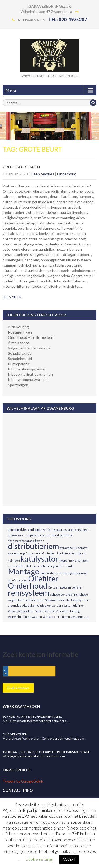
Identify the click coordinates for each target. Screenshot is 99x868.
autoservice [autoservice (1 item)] (16, 535)
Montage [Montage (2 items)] (23, 571)
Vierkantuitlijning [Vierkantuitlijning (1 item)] (68, 611)
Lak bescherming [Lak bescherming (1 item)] (43, 566)
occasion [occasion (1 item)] (22, 580)
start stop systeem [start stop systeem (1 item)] (78, 600)
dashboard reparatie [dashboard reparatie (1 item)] (59, 535)
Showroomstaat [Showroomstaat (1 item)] (55, 600)
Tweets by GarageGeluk (23, 781)
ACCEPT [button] (69, 859)
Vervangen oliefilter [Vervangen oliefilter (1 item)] (21, 611)
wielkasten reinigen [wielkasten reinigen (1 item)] (56, 617)
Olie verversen (15, 734)
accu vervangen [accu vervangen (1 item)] (79, 530)
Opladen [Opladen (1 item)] (54, 587)
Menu (11, 90)
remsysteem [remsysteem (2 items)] (29, 593)
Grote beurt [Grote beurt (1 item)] (34, 553)
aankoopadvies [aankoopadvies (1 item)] (18, 530)
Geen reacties (42, 174)
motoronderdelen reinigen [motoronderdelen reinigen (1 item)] (58, 573)
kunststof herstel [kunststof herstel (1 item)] (19, 566)
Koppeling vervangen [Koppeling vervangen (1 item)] (74, 560)
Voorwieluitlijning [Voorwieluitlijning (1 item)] (20, 617)
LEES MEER (12, 297)
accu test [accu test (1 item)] (62, 530)
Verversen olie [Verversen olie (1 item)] (45, 611)
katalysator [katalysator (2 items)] (40, 559)
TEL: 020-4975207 (68, 19)
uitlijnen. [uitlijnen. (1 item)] (79, 606)
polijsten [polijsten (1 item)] (77, 587)
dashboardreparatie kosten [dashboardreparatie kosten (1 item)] (26, 541)
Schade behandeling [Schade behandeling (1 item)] (64, 594)
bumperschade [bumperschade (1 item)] (34, 535)
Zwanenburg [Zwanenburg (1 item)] (79, 617)
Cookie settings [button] (39, 859)
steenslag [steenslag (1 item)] (15, 606)
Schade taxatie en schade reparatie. (32, 717)
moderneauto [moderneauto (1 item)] (64, 566)
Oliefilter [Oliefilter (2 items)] (43, 578)
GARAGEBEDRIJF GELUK (50, 6)
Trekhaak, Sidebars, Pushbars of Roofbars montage (46, 752)
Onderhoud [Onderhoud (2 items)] (28, 585)
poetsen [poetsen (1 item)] (66, 587)
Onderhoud (67, 174)
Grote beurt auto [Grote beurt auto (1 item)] (53, 553)
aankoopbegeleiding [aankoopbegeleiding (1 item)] (41, 530)
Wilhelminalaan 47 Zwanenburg (50, 11)
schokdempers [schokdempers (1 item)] (35, 600)
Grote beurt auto (21, 167)
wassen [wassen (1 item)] (37, 617)
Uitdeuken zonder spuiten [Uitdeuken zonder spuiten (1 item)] (55, 606)
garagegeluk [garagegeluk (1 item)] (69, 548)
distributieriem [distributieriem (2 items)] (34, 546)
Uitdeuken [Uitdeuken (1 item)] (29, 606)
